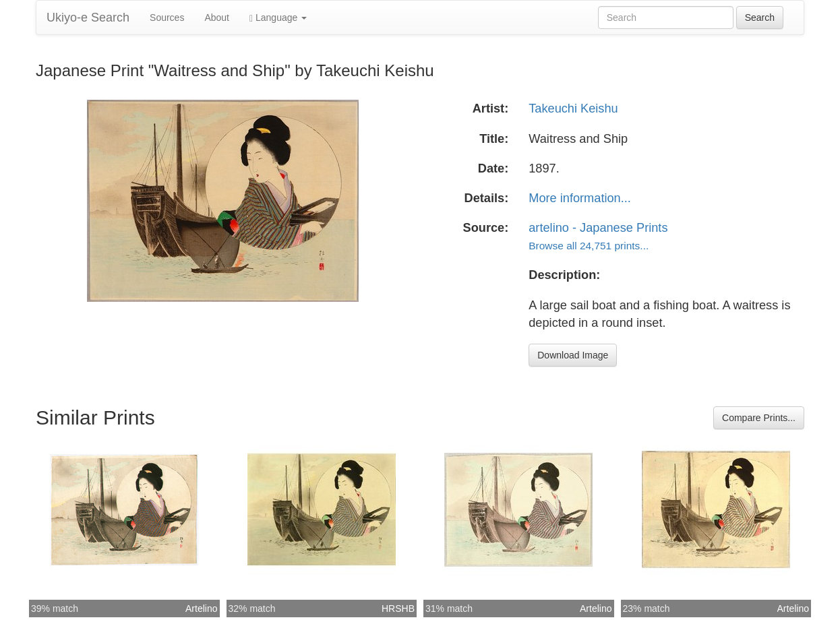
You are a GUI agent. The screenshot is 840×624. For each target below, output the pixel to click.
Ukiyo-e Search (88, 18)
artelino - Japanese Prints (598, 228)
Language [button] (278, 18)
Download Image (573, 355)
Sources (167, 18)
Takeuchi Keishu (573, 108)
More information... (580, 198)
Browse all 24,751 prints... (589, 246)
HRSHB (398, 609)
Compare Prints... (759, 418)
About (217, 18)
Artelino (201, 609)
